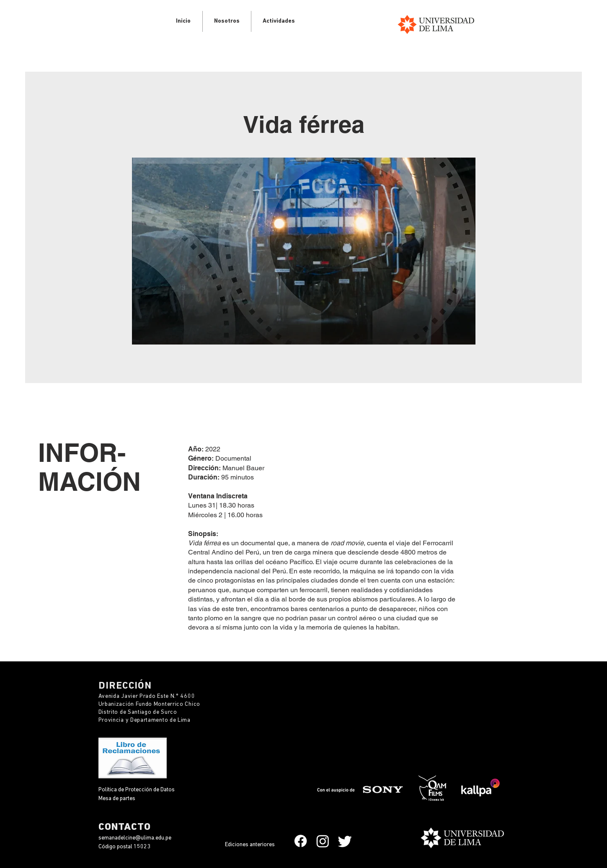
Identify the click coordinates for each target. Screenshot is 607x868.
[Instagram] (323, 841)
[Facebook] (301, 841)
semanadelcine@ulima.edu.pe (135, 838)
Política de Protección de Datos (137, 790)
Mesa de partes (117, 799)
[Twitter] (345, 841)
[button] (279, 21)
